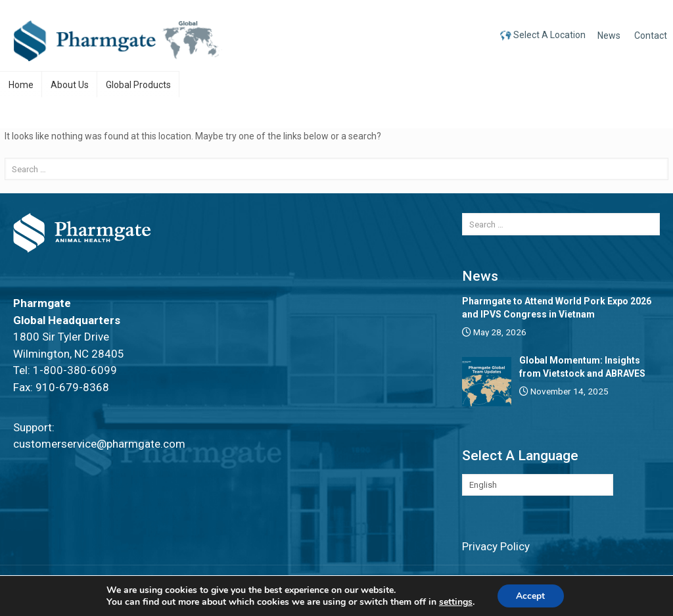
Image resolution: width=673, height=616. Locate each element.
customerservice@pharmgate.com (99, 444)
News (609, 36)
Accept (530, 595)
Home (21, 85)
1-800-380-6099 (75, 370)
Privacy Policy (496, 546)
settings (455, 602)
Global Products (138, 85)
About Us (70, 85)
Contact (651, 36)
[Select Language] (538, 485)
